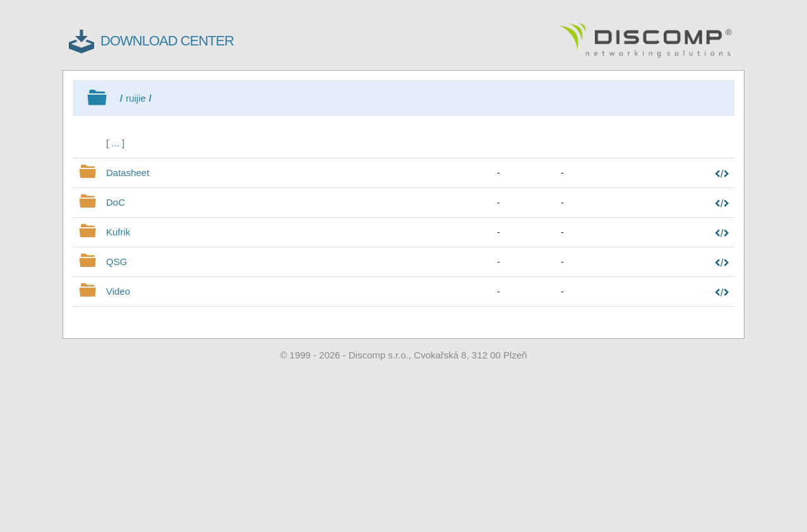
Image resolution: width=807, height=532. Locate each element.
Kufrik (118, 232)
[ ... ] (115, 143)
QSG (117, 262)
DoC (116, 202)
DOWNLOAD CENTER (167, 41)
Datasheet (128, 173)
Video (118, 291)
